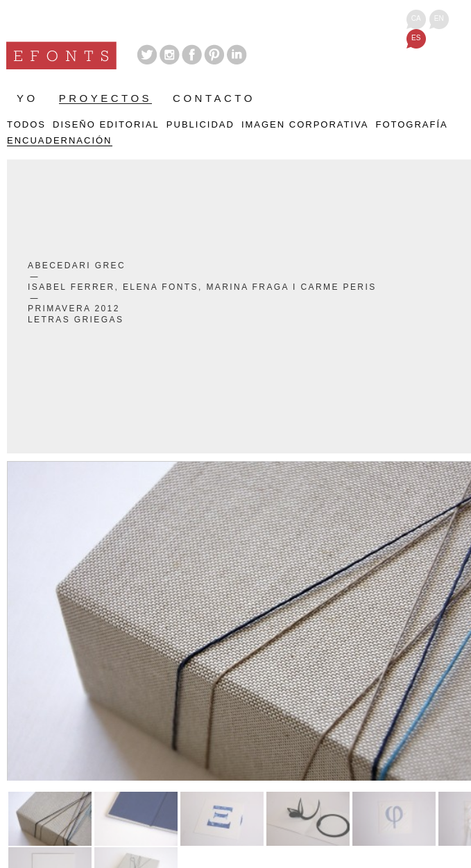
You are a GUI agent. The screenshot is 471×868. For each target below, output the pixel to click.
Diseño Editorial (106, 125)
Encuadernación (60, 141)
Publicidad (200, 125)
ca (416, 18)
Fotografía (411, 125)
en (439, 18)
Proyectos (105, 99)
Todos (26, 125)
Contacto (214, 98)
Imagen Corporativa (305, 125)
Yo (27, 98)
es (416, 38)
